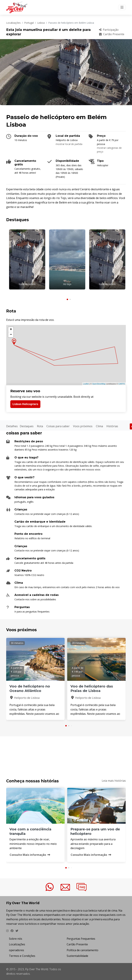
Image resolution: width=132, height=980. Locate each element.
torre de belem (27, 284)
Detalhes (12, 426)
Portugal (29, 23)
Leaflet (86, 384)
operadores (16, 950)
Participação (109, 30)
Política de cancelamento (82, 950)
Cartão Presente (112, 34)
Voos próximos (83, 426)
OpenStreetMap (99, 384)
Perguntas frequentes (81, 939)
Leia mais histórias (114, 781)
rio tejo (67, 284)
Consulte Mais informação (30, 855)
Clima (99, 426)
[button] (67, 299)
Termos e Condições (22, 956)
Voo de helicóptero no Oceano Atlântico (30, 689)
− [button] (11, 335)
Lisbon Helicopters (25, 404)
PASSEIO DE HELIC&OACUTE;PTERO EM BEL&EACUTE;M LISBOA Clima (66, 753)
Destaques (27, 426)
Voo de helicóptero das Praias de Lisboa (92, 689)
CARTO (122, 384)
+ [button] (11, 330)
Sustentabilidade (77, 956)
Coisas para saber (58, 426)
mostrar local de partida (69, 144)
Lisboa (41, 23)
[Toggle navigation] (122, 7)
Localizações (13, 23)
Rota (40, 426)
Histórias (112, 426)
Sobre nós (16, 939)
